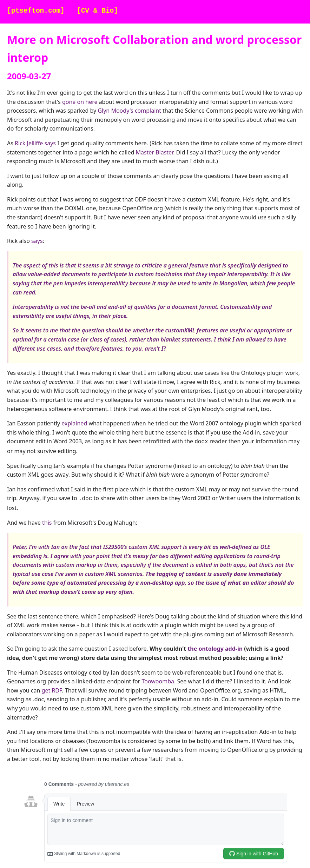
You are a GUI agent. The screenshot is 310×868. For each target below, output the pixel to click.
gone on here (80, 102)
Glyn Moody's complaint (129, 111)
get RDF (52, 689)
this (47, 521)
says (37, 241)
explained (74, 423)
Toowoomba (158, 680)
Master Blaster (154, 152)
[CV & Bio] (97, 11)
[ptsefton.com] (36, 11)
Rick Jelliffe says (35, 143)
